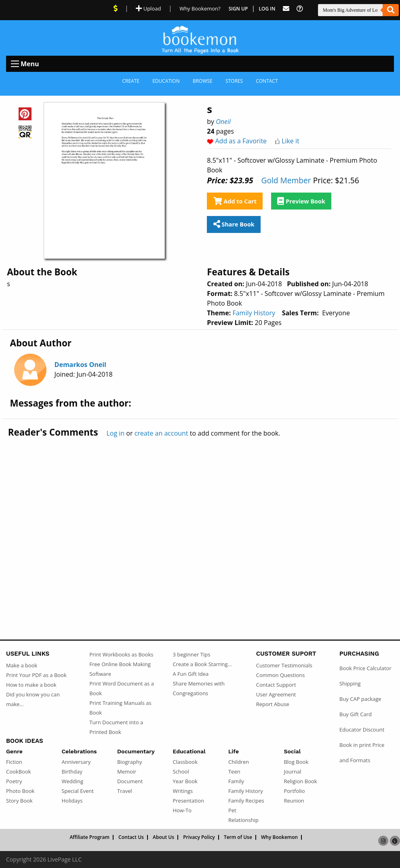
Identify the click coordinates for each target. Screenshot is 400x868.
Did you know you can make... (33, 699)
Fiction (14, 762)
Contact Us (131, 837)
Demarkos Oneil (80, 365)
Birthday (72, 772)
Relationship (243, 820)
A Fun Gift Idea (191, 674)
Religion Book (300, 781)
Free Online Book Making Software (120, 669)
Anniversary (76, 762)
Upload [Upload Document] (148, 8)
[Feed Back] (286, 9)
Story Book (19, 801)
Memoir (127, 772)
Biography (130, 762)
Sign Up (238, 9)
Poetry (14, 781)
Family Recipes (246, 801)
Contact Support (276, 685)
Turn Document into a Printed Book (116, 727)
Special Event (77, 791)
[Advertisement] (200, 522)
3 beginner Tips (191, 654)
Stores (234, 81)
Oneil (223, 122)
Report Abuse (273, 704)
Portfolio (294, 791)
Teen (234, 772)
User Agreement (276, 694)
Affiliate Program (89, 837)
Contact (267, 81)
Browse (203, 81)
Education (166, 81)
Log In (267, 9)
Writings (183, 791)
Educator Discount (362, 730)
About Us (163, 837)
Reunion (294, 801)
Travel (125, 791)
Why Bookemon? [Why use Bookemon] (200, 8)
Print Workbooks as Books (121, 654)
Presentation (188, 801)
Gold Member (286, 180)
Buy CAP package (360, 699)
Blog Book (296, 762)
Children (239, 762)
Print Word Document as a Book (122, 688)
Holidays (72, 801)
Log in (115, 433)
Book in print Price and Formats (362, 753)
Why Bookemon (279, 837)
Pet (232, 810)
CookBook (19, 772)
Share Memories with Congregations (199, 688)
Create (131, 81)
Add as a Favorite (241, 141)
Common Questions (281, 675)
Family (236, 781)
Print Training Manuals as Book (120, 708)
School (181, 772)
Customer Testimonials (284, 665)
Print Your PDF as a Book (36, 675)
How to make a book (31, 685)
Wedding (72, 781)
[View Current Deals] (116, 8)
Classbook (185, 762)
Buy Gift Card (356, 714)
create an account (161, 433)
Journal (292, 772)
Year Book (185, 781)
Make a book (22, 665)
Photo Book (20, 791)
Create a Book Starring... (202, 664)
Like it (291, 141)
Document (130, 781)
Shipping (350, 683)
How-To (182, 810)
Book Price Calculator (365, 668)
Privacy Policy (199, 837)
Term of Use (238, 837)
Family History (254, 313)
